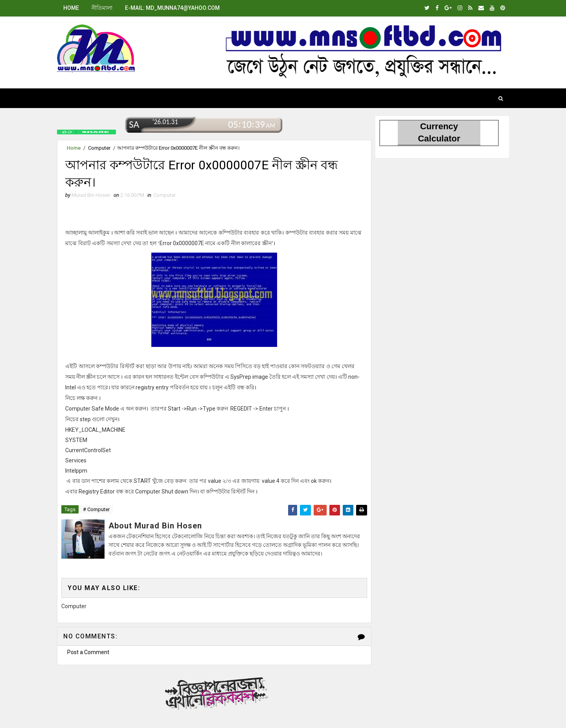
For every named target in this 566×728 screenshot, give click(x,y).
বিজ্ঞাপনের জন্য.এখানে (214, 693)
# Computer (96, 509)
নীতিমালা (102, 8)
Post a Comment (88, 652)
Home (71, 8)
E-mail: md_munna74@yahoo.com (172, 8)
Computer (99, 148)
